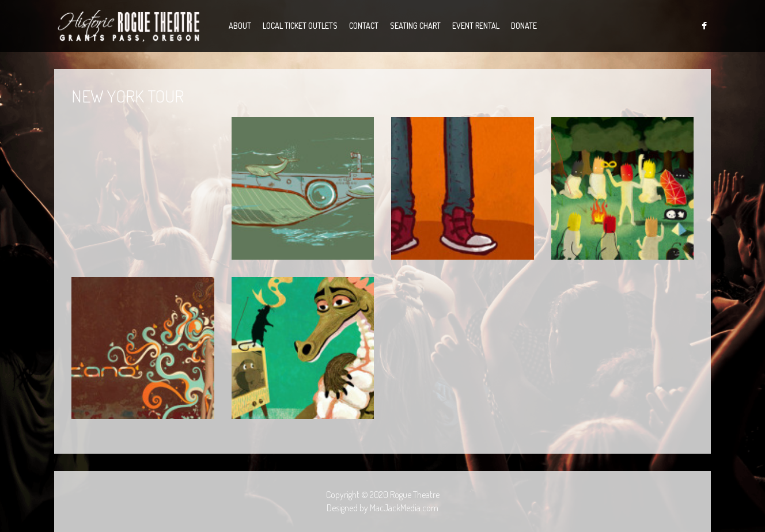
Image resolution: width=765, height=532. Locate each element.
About (240, 26)
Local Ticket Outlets (300, 26)
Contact (364, 26)
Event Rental (476, 26)
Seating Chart (415, 26)
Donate (524, 26)
